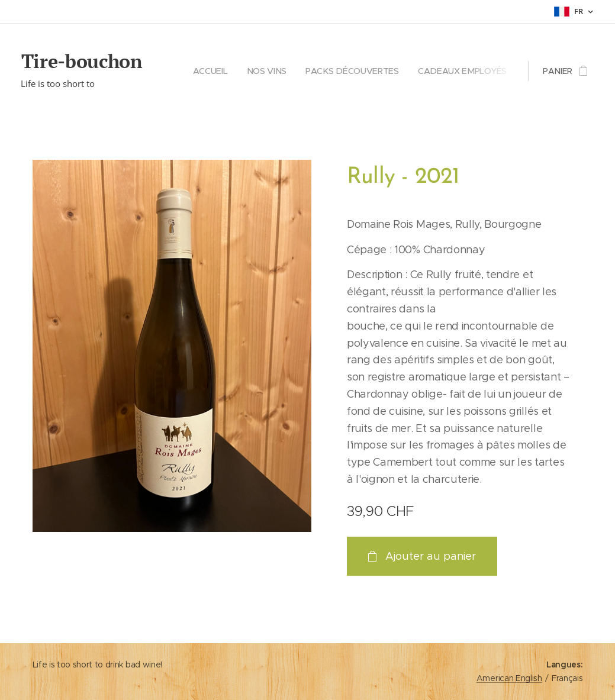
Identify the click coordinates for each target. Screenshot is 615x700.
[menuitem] (219, 71)
